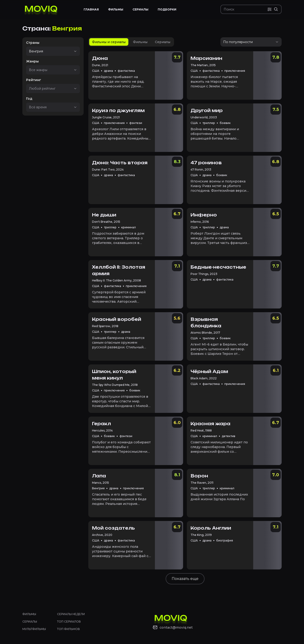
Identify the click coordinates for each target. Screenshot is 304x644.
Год (29, 99)
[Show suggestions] (75, 51)
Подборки (167, 9)
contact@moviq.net (176, 627)
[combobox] (46, 51)
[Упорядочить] (251, 42)
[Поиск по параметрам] (270, 9)
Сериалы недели (71, 614)
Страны (33, 43)
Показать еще (185, 579)
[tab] (109, 42)
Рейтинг (34, 80)
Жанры (32, 61)
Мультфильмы (34, 629)
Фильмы (29, 614)
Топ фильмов (68, 629)
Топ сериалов (69, 622)
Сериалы (30, 622)
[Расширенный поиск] (276, 9)
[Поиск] (245, 9)
